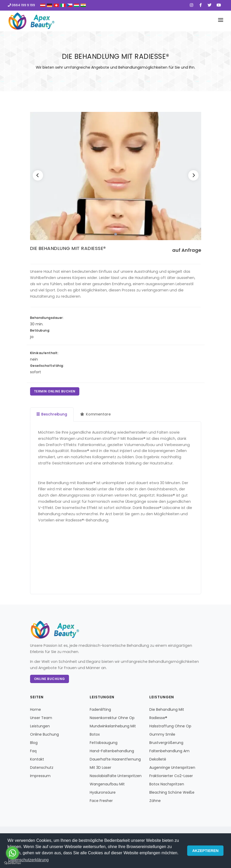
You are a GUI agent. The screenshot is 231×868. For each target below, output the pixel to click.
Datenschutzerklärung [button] (29, 860)
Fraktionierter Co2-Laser (171, 776)
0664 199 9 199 (21, 5)
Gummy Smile (162, 734)
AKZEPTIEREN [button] (205, 851)
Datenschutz (42, 767)
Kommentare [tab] (95, 414)
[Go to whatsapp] (12, 853)
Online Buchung (50, 679)
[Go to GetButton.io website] (12, 863)
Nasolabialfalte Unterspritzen (116, 776)
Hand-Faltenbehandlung (112, 751)
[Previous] (38, 175)
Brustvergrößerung (166, 743)
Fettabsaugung (104, 743)
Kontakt (37, 759)
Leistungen (40, 726)
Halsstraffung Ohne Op (170, 726)
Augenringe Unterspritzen (172, 767)
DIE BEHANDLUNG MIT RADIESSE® (68, 248)
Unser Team (41, 718)
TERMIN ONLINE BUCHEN (55, 391)
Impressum (40, 776)
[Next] (193, 175)
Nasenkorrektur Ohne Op (112, 718)
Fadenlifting (100, 709)
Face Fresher (101, 801)
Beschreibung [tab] (52, 414)
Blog (34, 743)
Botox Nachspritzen (167, 784)
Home (36, 709)
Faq (33, 751)
